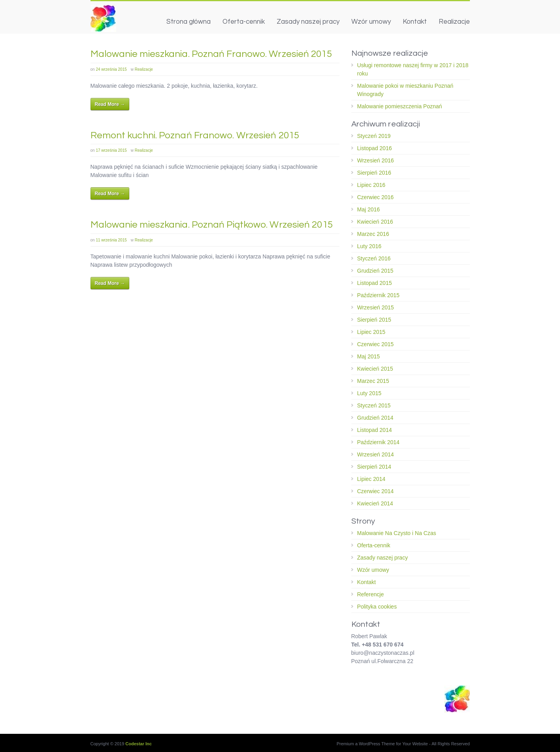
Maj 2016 (369, 209)
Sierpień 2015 (374, 320)
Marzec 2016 (373, 234)
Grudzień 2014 (375, 418)
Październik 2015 (378, 295)
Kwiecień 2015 (375, 369)
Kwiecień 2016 (375, 222)
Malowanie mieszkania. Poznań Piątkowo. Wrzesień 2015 (212, 225)
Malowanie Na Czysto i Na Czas (397, 533)
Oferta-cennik (244, 22)
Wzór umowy (371, 22)
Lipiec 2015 (371, 332)
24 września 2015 (111, 69)
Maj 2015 (369, 356)
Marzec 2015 (373, 381)
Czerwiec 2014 (376, 491)
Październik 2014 (378, 442)
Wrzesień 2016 (376, 160)
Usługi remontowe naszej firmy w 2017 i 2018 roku (413, 69)
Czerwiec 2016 (376, 197)
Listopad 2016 (375, 148)
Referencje (371, 594)
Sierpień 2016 (374, 173)
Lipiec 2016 (371, 185)
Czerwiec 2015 (376, 344)
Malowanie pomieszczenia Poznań (400, 106)
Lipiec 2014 (371, 479)
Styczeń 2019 (374, 136)
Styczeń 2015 (374, 405)
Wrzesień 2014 (376, 454)
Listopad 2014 (375, 430)
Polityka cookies (377, 607)
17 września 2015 (111, 150)
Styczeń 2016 (374, 258)
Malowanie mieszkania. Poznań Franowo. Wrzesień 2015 (211, 54)
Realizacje (454, 22)
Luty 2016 (370, 246)
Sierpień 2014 (374, 467)
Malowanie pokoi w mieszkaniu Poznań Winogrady (405, 90)
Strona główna (189, 22)
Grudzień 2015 (375, 271)
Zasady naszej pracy (308, 22)
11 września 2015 (111, 240)
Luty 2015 (370, 393)
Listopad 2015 (375, 283)
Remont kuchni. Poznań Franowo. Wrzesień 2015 (195, 135)
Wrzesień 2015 (376, 307)
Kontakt (415, 22)
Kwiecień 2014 (375, 503)
